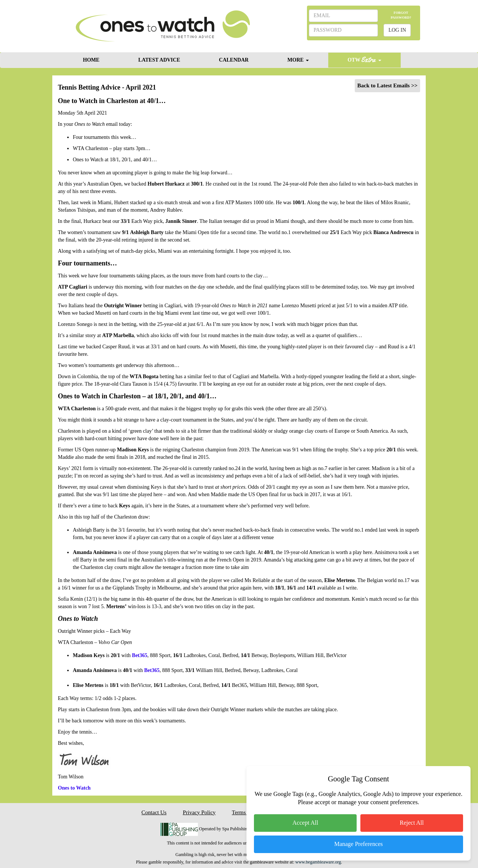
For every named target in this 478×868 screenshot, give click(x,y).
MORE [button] (298, 60)
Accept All (305, 823)
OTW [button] (364, 60)
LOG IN (397, 30)
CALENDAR (234, 60)
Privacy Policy (199, 812)
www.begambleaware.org (318, 862)
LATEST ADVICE (159, 60)
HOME (91, 60)
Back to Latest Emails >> (387, 85)
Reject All (412, 823)
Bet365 (139, 655)
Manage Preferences (358, 844)
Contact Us (154, 812)
